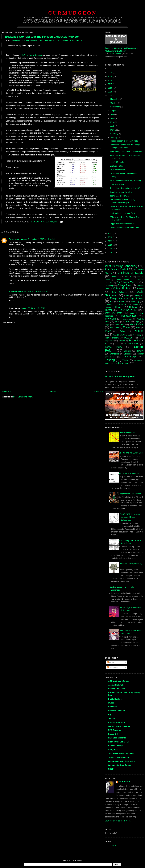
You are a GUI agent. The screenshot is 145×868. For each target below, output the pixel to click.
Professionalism (112, 338)
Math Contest (116, 54)
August (114, 111)
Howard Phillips (16, 291)
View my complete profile (118, 821)
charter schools (122, 363)
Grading (108, 304)
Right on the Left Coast (119, 742)
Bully (138, 280)
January (114, 138)
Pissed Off (113, 734)
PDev (108, 331)
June (113, 118)
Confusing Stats (117, 166)
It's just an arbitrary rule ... (130, 473)
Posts (110, 662)
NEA (138, 327)
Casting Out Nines (117, 689)
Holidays (134, 307)
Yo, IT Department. (118, 170)
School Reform (76, 40)
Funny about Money (18, 239)
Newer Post (6, 391)
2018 (110, 80)
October (114, 103)
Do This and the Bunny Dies (120, 376)
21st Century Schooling (121, 266)
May (112, 122)
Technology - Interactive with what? (125, 188)
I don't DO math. (117, 162)
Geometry (135, 302)
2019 (110, 76)
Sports (140, 351)
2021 (110, 69)
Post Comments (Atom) (23, 397)
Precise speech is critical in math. (124, 141)
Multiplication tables (127, 433)
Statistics (128, 354)
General (122, 302)
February (115, 134)
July (112, 114)
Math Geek (119, 325)
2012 (110, 237)
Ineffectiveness (129, 316)
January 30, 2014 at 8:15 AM (33, 308)
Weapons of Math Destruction (122, 761)
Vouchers (137, 360)
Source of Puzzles (118, 184)
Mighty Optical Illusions (119, 726)
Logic (137, 322)
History (119, 307)
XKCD (111, 769)
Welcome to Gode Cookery (120, 765)
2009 (110, 249)
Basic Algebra (122, 280)
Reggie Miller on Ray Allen (130, 494)
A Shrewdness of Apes (119, 681)
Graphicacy (123, 304)
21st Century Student (116, 269)
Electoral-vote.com (117, 711)
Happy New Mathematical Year (123, 224)
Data (127, 296)
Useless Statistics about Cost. (123, 213)
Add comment (9, 323)
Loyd (107, 325)
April (113, 126)
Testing (110, 360)
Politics (139, 331)
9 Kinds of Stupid (131, 273)
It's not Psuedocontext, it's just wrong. (126, 180)
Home (53, 391)
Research (134, 340)
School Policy (114, 347)
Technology (130, 357)
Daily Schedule (119, 292)
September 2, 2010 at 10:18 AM (41, 239)
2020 (110, 73)
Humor (109, 310)
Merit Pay (115, 327)
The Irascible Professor (119, 757)
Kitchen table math (117, 722)
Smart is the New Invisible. (121, 192)
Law (127, 322)
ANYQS (115, 277)
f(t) (109, 715)
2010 (110, 245)
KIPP (117, 322)
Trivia (125, 360)
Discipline (139, 296)
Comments (113, 667)
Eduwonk (112, 707)
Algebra (128, 277)
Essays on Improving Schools (24, 40)
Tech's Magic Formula (119, 196)
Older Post (99, 391)
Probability (137, 335)
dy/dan (111, 703)
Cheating (109, 286)
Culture (140, 288)
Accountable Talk (116, 685)
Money (127, 327)
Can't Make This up (128, 282)
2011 (110, 241)
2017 (110, 84)
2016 (110, 88)
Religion (122, 341)
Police (123, 331)
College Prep (124, 285)
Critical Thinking (122, 288)
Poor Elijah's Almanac (121, 335)
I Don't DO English (46, 40)
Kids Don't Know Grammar (31, 55)
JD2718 (112, 718)
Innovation (110, 319)
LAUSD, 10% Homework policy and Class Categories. (129, 517)
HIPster (108, 307)
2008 (110, 253)
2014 (110, 96)
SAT (107, 344)
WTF (107, 363)
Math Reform (137, 324)
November (115, 99)
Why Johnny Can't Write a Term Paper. (126, 152)
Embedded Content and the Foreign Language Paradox (42, 37)
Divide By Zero (115, 699)
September (115, 107)
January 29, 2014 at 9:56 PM (36, 291)
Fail (112, 302)
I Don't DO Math (62, 40)
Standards (114, 354)
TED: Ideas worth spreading (121, 753)
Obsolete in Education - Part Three (125, 228)
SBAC (118, 344)
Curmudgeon (72, 13)
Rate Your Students (117, 738)
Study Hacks (114, 750)
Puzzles (128, 338)
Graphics (136, 304)
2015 (110, 92)
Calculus (109, 283)
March (113, 130)
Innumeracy (127, 319)
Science (127, 351)
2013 (110, 233)
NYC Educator (115, 730)
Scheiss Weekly (115, 746)
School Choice (132, 344)
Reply (11, 284)
